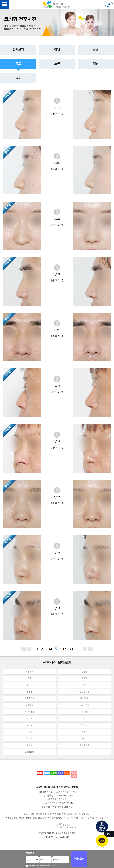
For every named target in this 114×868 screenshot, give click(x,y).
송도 (18, 78)
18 (69, 649)
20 (78, 649)
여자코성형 (30, 712)
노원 (57, 64)
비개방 (84, 732)
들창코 (30, 738)
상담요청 (79, 859)
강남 (57, 50)
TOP (109, 834)
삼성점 (30, 692)
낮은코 (30, 725)
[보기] (54, 865)
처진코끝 (30, 732)
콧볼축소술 (84, 745)
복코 (84, 738)
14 (50, 649)
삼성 (96, 50)
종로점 (84, 678)
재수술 (84, 712)
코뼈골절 (30, 705)
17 (64, 649)
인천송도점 (84, 692)
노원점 (84, 685)
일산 (96, 64)
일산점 (30, 685)
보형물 (30, 745)
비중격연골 (30, 698)
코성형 (30, 718)
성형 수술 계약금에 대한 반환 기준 (57, 807)
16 (60, 649)
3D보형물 (29, 752)
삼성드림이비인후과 (47, 787)
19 (74, 649)
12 (41, 649)
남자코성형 (84, 705)
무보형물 (84, 698)
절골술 (84, 752)
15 (55, 649)
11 (36, 649)
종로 (18, 64)
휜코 (30, 678)
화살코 (84, 718)
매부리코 (30, 672)
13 (46, 649)
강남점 (84, 672)
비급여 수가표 (67, 803)
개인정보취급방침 (68, 787)
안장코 (84, 725)
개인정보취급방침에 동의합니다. (40, 865)
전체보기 (18, 50)
